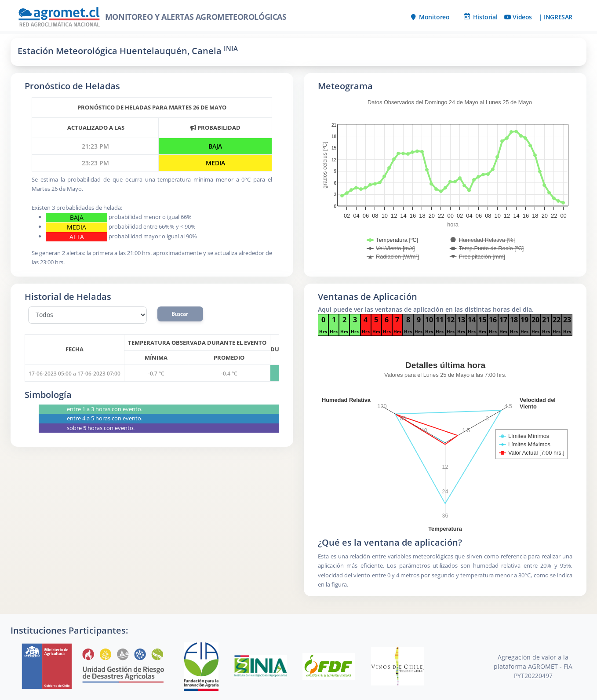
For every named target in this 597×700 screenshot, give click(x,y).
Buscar (180, 314)
